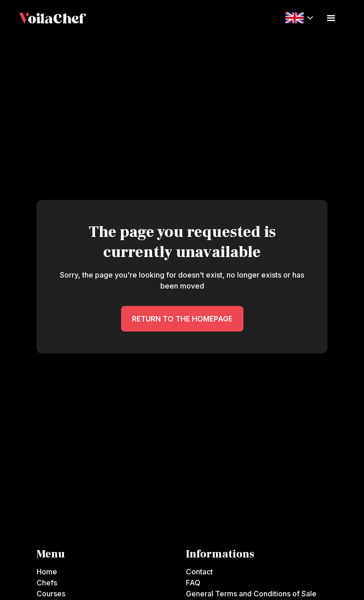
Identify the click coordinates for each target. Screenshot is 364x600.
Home (47, 572)
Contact (199, 572)
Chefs (47, 583)
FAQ (193, 583)
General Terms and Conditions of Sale (251, 594)
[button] (299, 17)
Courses (51, 594)
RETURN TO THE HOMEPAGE (182, 319)
